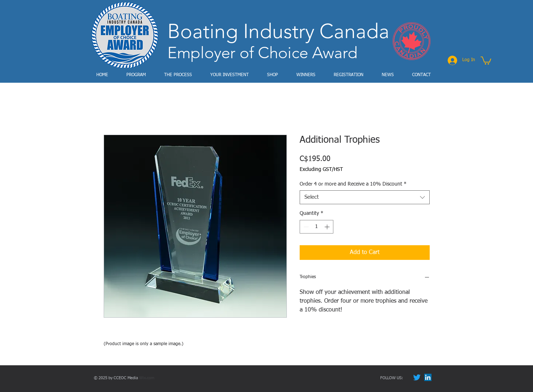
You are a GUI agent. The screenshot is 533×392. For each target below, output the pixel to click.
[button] (486, 60)
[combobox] (365, 197)
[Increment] (328, 227)
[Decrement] (305, 227)
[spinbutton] (317, 227)
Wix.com (147, 378)
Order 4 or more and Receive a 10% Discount (353, 184)
